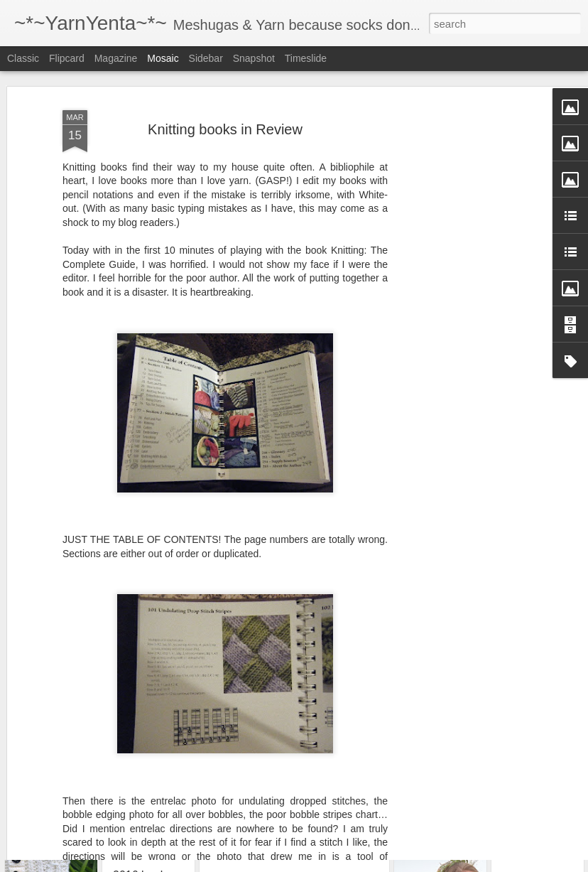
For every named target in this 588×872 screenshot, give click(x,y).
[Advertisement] (466, 278)
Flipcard (67, 58)
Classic (23, 58)
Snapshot (254, 58)
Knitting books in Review (225, 81)
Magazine (116, 58)
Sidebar (206, 58)
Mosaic (163, 58)
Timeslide (306, 58)
